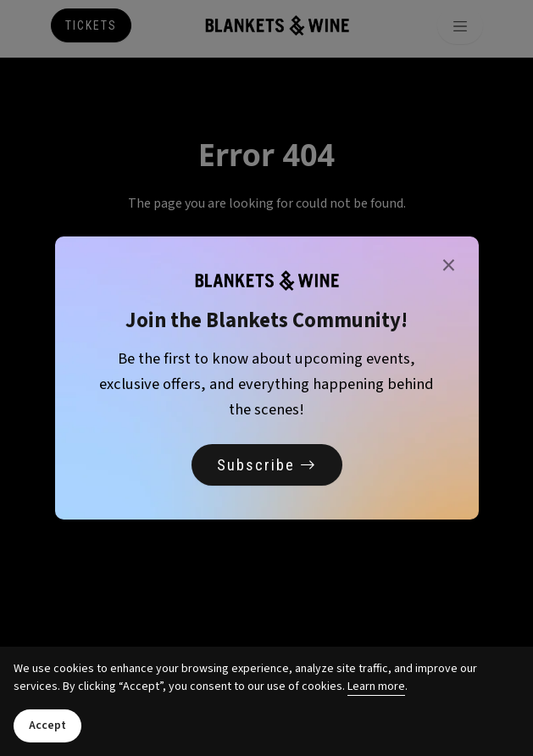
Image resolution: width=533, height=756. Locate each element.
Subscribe (267, 465)
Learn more (376, 687)
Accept (47, 725)
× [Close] (449, 266)
